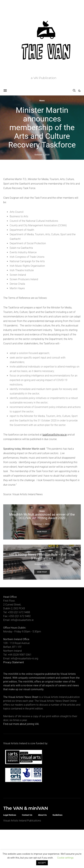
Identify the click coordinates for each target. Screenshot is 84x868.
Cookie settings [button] (65, 858)
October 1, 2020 (42, 155)
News (42, 101)
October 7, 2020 (42, 564)
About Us (42, 815)
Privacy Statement (14, 662)
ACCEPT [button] (42, 863)
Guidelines (58, 815)
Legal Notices (10, 815)
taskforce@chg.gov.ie (54, 435)
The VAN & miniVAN (26, 808)
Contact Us (27, 815)
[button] (79, 91)
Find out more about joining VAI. (21, 724)
